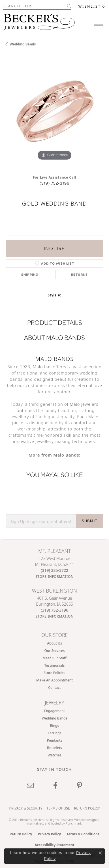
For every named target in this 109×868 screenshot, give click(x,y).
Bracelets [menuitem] (54, 748)
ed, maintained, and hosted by (64, 821)
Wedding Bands (23, 44)
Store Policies (54, 673)
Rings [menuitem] (55, 726)
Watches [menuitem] (54, 755)
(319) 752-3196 (55, 183)
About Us (54, 643)
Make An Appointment (54, 680)
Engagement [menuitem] (54, 711)
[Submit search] (69, 6)
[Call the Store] (54, 570)
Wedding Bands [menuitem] (55, 718)
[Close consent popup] (100, 853)
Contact (54, 688)
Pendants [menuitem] (55, 740)
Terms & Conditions (83, 834)
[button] (92, 6)
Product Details (55, 322)
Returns (79, 274)
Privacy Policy (49, 834)
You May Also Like (55, 475)
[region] (54, 113)
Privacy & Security (26, 808)
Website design (85, 820)
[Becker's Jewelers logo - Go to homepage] (39, 20)
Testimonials (55, 665)
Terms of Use (58, 808)
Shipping (30, 274)
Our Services (55, 651)
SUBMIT (90, 521)
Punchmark (74, 823)
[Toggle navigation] (99, 26)
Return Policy (87, 808)
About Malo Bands (54, 337)
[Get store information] (54, 577)
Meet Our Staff (54, 658)
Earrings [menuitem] (55, 733)
